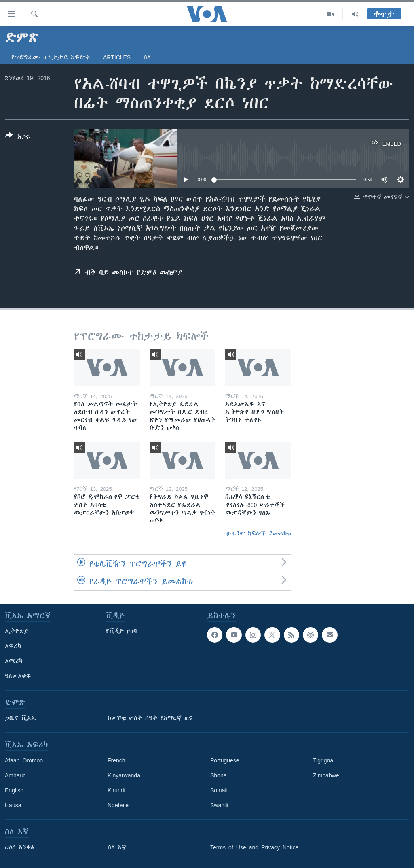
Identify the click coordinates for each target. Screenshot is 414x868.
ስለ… (150, 57)
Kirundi (116, 790)
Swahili (219, 805)
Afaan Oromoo (24, 760)
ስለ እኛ (117, 847)
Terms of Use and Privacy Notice (255, 847)
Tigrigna (323, 760)
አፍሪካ (13, 646)
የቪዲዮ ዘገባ (121, 631)
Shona (218, 775)
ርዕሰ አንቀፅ (19, 847)
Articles (117, 57)
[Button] (18, 138)
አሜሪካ (14, 661)
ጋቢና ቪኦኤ (20, 718)
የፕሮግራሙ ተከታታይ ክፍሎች (51, 57)
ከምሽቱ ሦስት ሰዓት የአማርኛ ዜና (150, 718)
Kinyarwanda (124, 775)
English (14, 790)
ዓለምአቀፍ (18, 676)
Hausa (13, 805)
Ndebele (118, 805)
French (116, 760)
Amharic (15, 775)
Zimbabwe (326, 775)
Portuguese (225, 760)
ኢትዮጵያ (17, 631)
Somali (219, 790)
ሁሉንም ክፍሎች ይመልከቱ (259, 533)
